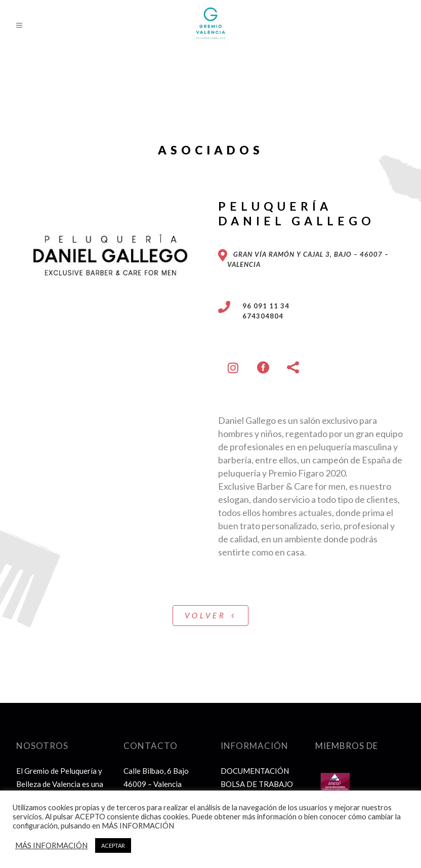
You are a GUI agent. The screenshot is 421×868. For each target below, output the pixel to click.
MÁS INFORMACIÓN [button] (51, 845)
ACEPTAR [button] (113, 845)
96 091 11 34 (260, 306)
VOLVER (210, 615)
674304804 (257, 316)
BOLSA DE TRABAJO (257, 784)
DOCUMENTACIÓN (255, 771)
